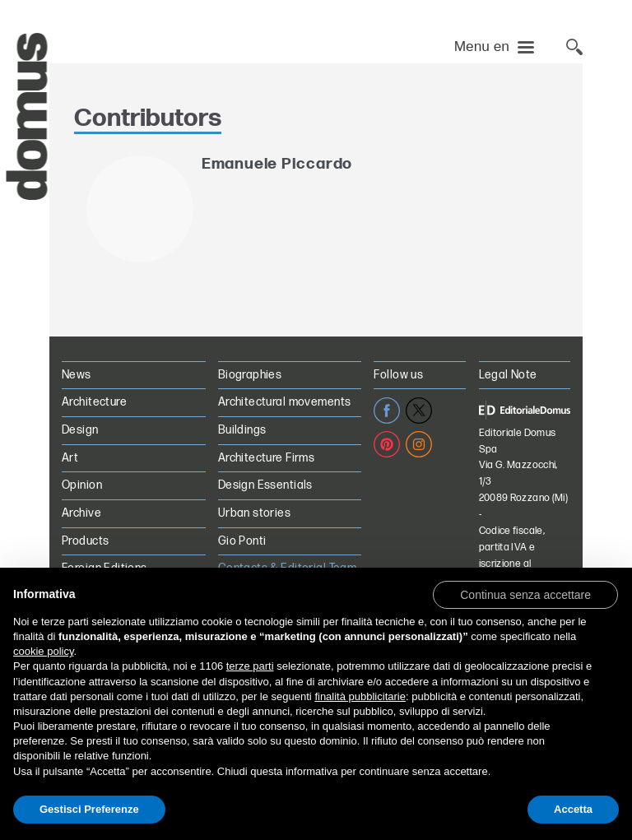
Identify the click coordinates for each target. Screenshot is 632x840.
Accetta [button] (573, 809)
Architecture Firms (267, 458)
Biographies (250, 375)
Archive (81, 513)
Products (85, 541)
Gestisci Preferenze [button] (89, 809)
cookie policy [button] (43, 651)
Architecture (94, 402)
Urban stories (254, 513)
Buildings (242, 430)
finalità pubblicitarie (360, 696)
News (77, 375)
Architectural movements (285, 402)
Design (80, 430)
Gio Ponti (242, 541)
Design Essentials (265, 485)
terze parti (250, 666)
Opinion (82, 485)
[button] (525, 594)
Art (70, 458)
